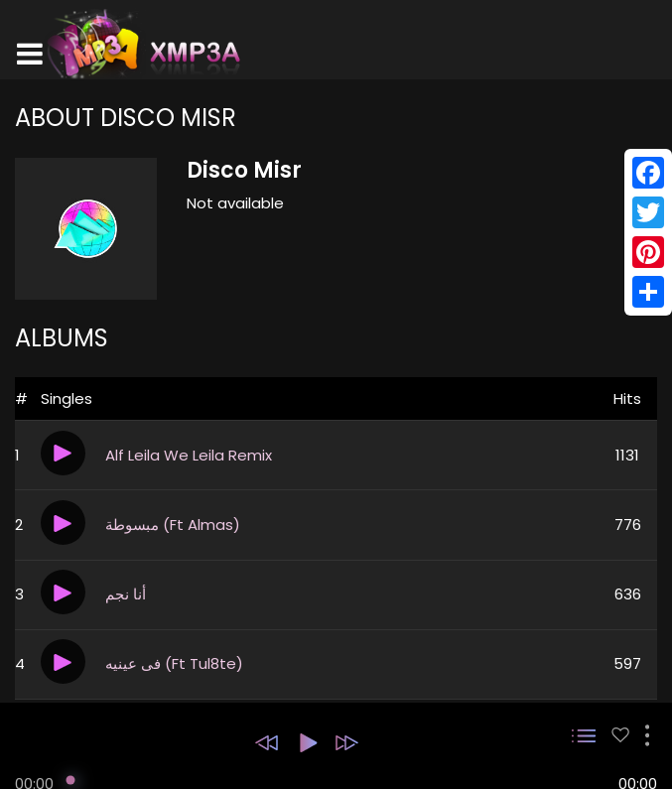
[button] (267, 743)
